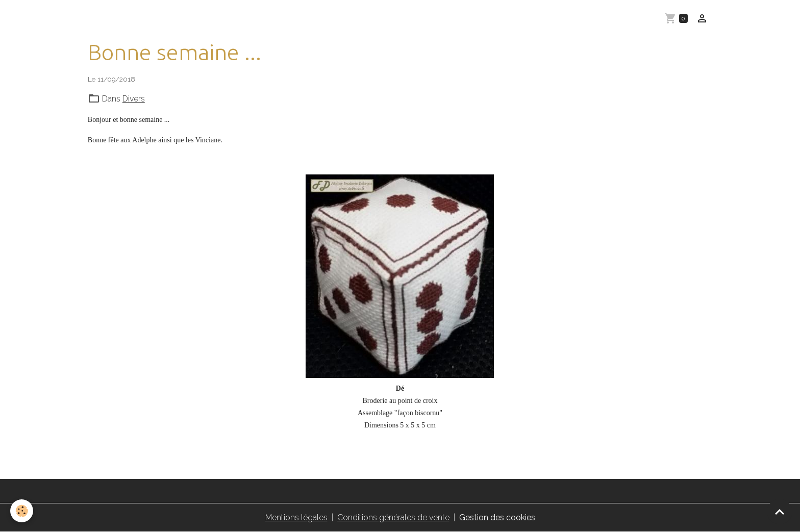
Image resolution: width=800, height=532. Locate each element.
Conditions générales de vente (393, 517)
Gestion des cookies (497, 517)
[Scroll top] (780, 512)
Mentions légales (296, 517)
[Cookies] (22, 511)
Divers (134, 99)
